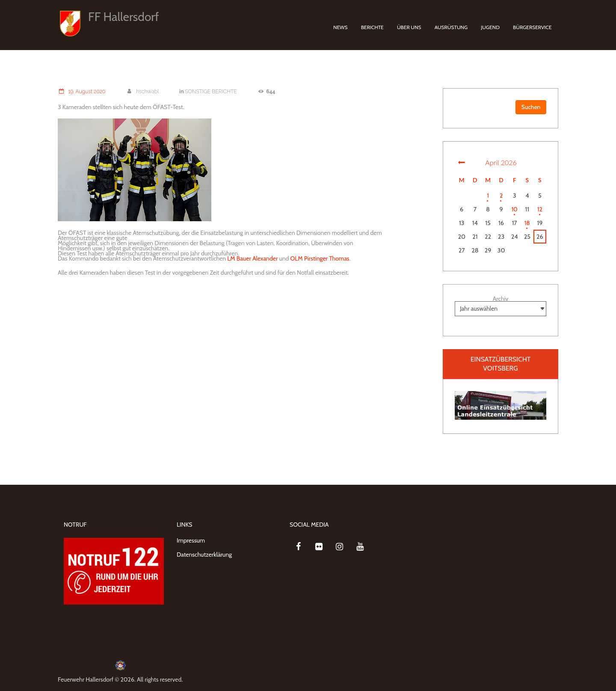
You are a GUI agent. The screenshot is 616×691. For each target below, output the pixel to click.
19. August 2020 (82, 91)
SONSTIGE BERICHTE (212, 91)
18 (527, 223)
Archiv (501, 299)
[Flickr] (319, 547)
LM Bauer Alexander (252, 258)
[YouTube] (360, 547)
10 (514, 209)
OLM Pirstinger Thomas (320, 258)
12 (540, 209)
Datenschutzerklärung (204, 555)
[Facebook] (298, 547)
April (501, 162)
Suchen (531, 107)
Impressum (191, 540)
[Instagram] (339, 547)
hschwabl (143, 91)
